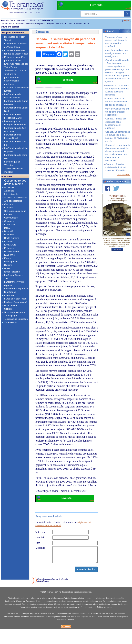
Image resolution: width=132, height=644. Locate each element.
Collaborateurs (46, 20)
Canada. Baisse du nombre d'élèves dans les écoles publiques (116, 102)
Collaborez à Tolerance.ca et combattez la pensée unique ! (27, 24)
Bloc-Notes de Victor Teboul (14, 39)
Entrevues (9, 248)
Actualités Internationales (12, 192)
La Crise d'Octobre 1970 (14, 277)
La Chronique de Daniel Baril (16, 109)
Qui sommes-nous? (19, 20)
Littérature (9, 295)
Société (8, 309)
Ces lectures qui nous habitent (15, 213)
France (8, 258)
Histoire (8, 265)
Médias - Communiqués (16, 302)
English (127, 20)
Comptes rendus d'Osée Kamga (16, 89)
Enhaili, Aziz (10, 245)
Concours (9, 221)
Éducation (9, 241)
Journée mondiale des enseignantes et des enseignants (116, 53)
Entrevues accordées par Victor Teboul (15, 59)
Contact (70, 24)
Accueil (4, 20)
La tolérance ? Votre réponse (14, 284)
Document (9, 235)
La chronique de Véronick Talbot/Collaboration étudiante (14, 167)
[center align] (127, 14)
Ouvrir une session (10, 27)
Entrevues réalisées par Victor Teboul (16, 66)
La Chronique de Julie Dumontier (15, 130)
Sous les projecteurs (14, 312)
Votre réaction (11, 322)
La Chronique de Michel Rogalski (16, 150)
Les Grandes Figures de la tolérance (16, 290)
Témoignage (11, 316)
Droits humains (12, 238)
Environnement (12, 251)
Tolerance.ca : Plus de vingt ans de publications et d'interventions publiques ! (15, 77)
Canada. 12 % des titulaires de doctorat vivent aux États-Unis (116, 167)
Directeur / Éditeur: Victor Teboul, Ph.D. (25, 12)
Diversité (9, 231)
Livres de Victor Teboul (16, 299)
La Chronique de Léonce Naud (13, 136)
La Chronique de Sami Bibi (16, 157)
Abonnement (82, 24)
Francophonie (11, 262)
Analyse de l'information (16, 197)
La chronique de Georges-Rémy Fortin (15, 123)
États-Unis (9, 255)
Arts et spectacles (13, 201)
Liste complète (123, 175)
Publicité (60, 24)
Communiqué (11, 218)
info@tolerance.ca (104, 622)
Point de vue (11, 305)
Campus (8, 204)
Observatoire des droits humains (15, 182)
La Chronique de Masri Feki (16, 143)
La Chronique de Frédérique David (13, 116)
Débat (7, 228)
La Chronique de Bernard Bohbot (13, 96)
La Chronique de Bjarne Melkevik (16, 103)
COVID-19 (9, 224)
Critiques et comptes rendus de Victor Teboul (16, 52)
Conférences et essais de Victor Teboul (15, 45)
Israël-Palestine (12, 272)
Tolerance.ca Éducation (16, 319)
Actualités (9, 187)
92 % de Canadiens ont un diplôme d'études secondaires (117, 112)
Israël (7, 268)
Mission (34, 20)
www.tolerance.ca (56, 613)
